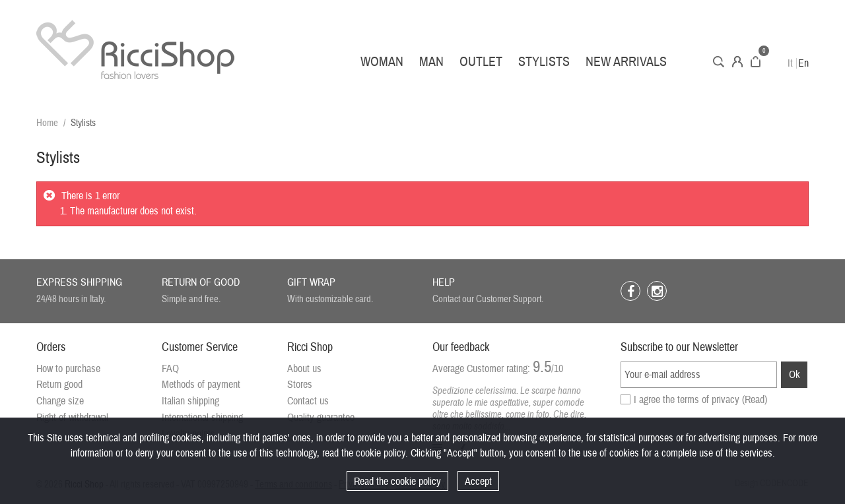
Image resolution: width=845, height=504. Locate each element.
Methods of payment (201, 385)
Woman (382, 62)
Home (47, 123)
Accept (478, 482)
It (790, 63)
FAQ (170, 369)
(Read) (755, 400)
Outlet (481, 62)
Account (737, 62)
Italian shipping (190, 401)
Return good (59, 385)
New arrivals (626, 62)
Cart (756, 62)
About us (304, 369)
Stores (300, 385)
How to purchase (68, 369)
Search (719, 62)
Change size (60, 401)
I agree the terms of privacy (700, 400)
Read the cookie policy (397, 482)
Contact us (308, 401)
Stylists (544, 62)
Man (431, 62)
